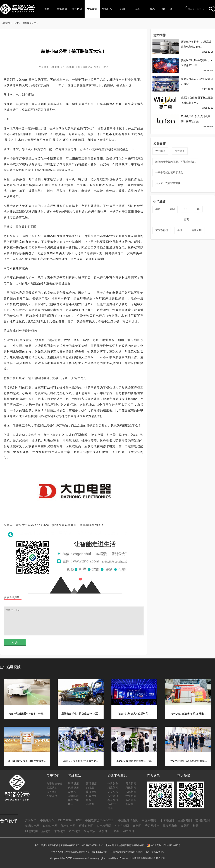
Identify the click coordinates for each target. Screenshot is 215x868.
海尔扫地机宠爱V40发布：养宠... (27, 714)
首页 (47, 9)
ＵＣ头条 (113, 792)
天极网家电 (170, 826)
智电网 (137, 826)
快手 (71, 804)
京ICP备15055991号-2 (92, 845)
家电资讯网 (104, 826)
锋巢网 (185, 826)
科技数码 (77, 9)
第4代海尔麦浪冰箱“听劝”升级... (188, 714)
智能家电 (62, 9)
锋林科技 (59, 831)
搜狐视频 (91, 792)
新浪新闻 (113, 788)
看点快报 (113, 800)
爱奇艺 (72, 792)
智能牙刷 (197, 230)
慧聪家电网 (32, 826)
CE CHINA (65, 820)
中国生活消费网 (128, 820)
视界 (152, 9)
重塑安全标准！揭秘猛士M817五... (81, 714)
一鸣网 (115, 831)
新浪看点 (131, 800)
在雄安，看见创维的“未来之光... (81, 761)
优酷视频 (73, 788)
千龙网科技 (152, 826)
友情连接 (52, 796)
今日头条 (113, 783)
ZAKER (112, 804)
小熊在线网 (122, 826)
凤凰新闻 (131, 792)
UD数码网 (31, 831)
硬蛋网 (103, 831)
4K (198, 209)
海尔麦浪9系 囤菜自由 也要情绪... (27, 761)
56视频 (90, 788)
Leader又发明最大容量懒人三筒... (134, 761)
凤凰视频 (73, 800)
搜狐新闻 (131, 796)
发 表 (15, 643)
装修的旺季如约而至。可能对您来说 (175, 162)
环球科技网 (167, 820)
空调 (187, 219)
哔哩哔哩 (73, 796)
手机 (180, 230)
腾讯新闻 (131, 788)
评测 (122, 9)
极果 (196, 826)
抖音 (89, 800)
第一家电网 (68, 826)
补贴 (172, 209)
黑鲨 (158, 209)
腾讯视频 (73, 783)
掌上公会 (167, 9)
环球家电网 (86, 826)
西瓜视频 (91, 783)
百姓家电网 (185, 820)
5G (186, 209)
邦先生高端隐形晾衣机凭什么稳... (188, 761)
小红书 (90, 804)
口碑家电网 (50, 826)
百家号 (129, 804)
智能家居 (92, 9)
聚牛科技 (74, 831)
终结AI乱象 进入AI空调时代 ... (134, 714)
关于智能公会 (55, 783)
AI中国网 (129, 831)
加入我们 (52, 792)
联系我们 (52, 788)
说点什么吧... (74, 621)
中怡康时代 (47, 820)
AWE (78, 820)
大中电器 (160, 151)
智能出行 (107, 9)
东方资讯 (113, 796)
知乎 (110, 808)
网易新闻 (131, 783)
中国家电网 (149, 820)
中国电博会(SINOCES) (100, 820)
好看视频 (91, 796)
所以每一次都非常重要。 (169, 183)
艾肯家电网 (203, 820)
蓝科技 (46, 831)
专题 (137, 9)
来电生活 (89, 831)
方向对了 (31, 820)
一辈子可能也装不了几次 (169, 172)
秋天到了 (180, 151)
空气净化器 (162, 230)
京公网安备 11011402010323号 (163, 845)
